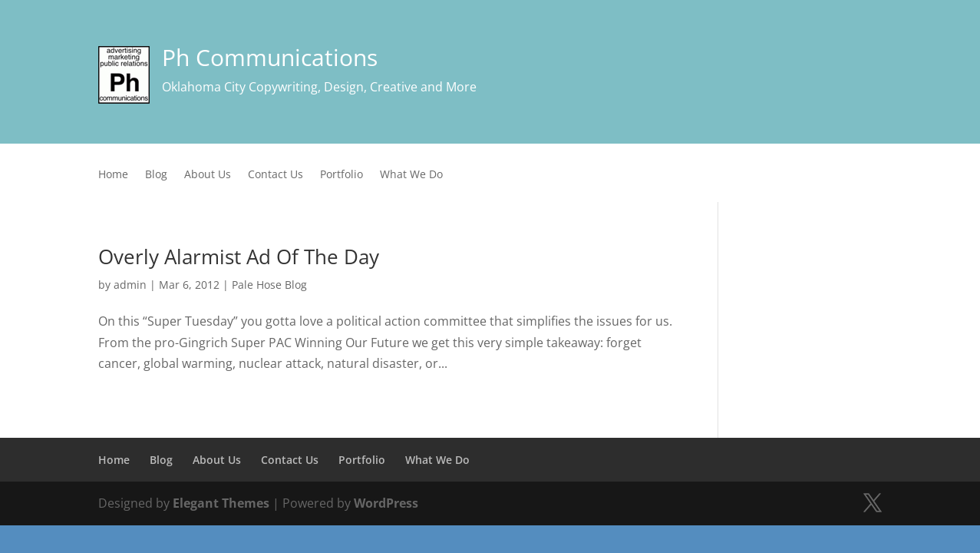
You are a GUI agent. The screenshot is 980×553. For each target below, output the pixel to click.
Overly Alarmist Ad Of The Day (239, 257)
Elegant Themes (221, 503)
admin (130, 285)
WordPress (386, 503)
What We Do (411, 175)
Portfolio (342, 175)
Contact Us (276, 175)
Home (113, 175)
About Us (208, 175)
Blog (156, 175)
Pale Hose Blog (269, 285)
